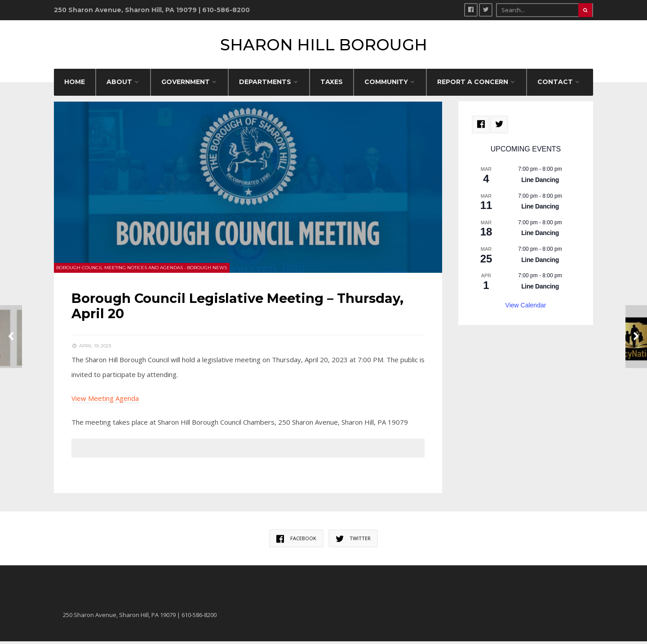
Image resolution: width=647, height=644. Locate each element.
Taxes (332, 85)
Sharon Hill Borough (324, 46)
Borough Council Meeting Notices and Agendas (120, 270)
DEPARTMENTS (265, 85)
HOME (75, 85)
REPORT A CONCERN (473, 85)
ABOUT (119, 85)
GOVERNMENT (186, 85)
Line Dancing (540, 183)
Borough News (207, 270)
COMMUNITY (386, 85)
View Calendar (526, 308)
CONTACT (555, 85)
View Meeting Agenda (106, 400)
